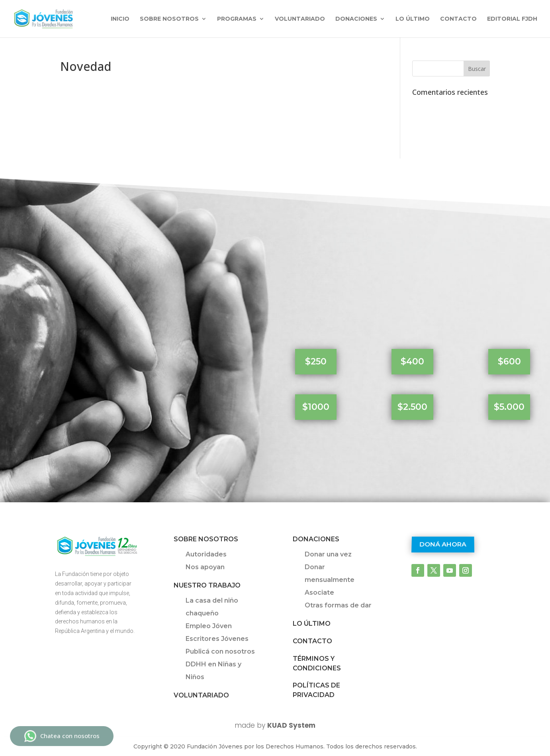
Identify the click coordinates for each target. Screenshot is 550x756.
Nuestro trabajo (207, 585)
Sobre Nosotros (206, 539)
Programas (237, 19)
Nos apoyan (205, 567)
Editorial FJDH (512, 19)
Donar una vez (328, 554)
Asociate (319, 592)
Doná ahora (443, 545)
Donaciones (356, 19)
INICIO (120, 19)
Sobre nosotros (169, 19)
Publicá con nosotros (220, 651)
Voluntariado (300, 19)
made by (275, 725)
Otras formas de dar (338, 605)
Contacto (458, 19)
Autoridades (206, 554)
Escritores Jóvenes (217, 639)
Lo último (413, 19)
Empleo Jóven (209, 626)
